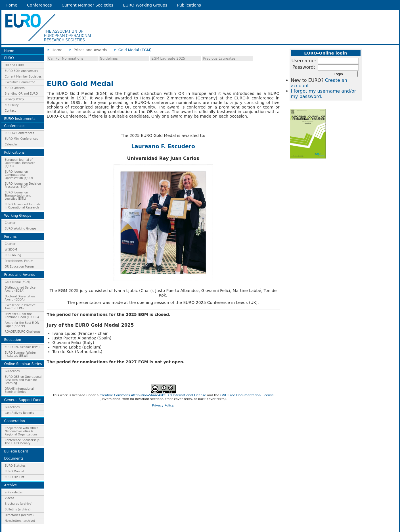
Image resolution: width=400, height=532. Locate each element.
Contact (10, 111)
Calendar (11, 144)
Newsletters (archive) (20, 521)
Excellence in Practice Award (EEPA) (20, 307)
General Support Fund (23, 400)
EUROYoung (13, 255)
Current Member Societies (87, 5)
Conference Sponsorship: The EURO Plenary (23, 442)
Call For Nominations (66, 59)
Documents (14, 458)
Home (11, 5)
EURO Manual (14, 471)
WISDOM (11, 250)
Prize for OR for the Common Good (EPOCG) (22, 316)
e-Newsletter (14, 492)
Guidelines (12, 371)
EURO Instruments (20, 119)
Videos (10, 498)
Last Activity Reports (19, 413)
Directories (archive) (19, 515)
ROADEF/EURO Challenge (23, 332)
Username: (304, 61)
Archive (11, 485)
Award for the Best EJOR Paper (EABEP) (22, 324)
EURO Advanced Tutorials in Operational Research (23, 206)
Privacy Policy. (163, 405)
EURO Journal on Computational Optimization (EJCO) (19, 175)
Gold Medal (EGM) (18, 282)
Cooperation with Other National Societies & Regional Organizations (21, 431)
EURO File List (15, 477)
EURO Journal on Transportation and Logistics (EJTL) (18, 196)
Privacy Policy (14, 99)
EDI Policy (12, 105)
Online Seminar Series (23, 364)
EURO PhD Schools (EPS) (22, 347)
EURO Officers (15, 88)
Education (13, 340)
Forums (11, 237)
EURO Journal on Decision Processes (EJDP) (23, 185)
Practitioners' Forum (19, 261)
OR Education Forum (19, 267)
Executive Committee (20, 82)
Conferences (39, 5)
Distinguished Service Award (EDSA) (20, 289)
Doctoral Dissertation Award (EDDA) (20, 298)
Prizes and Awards (20, 275)
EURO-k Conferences (20, 133)
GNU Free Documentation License (247, 395)
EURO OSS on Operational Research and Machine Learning (23, 380)
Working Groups (18, 216)
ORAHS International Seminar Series (19, 390)
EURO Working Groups (145, 5)
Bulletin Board (16, 451)
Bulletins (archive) (18, 509)
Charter (10, 223)
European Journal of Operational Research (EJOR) (20, 163)
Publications (189, 5)
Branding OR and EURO (21, 94)
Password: (304, 67)
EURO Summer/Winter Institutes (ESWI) (20, 354)
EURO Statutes (15, 466)
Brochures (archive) (19, 504)
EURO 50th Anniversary (22, 71)
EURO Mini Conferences (22, 139)
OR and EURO (14, 65)
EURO (9, 58)
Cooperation (15, 421)
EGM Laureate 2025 (168, 59)
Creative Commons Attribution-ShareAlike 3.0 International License (153, 395)
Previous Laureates (219, 59)
